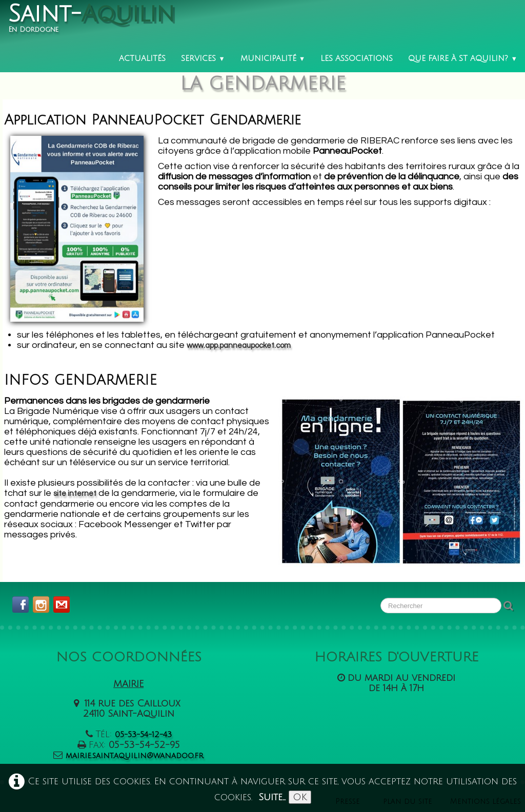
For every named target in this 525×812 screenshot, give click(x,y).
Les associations (357, 58)
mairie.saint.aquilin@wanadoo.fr (135, 756)
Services (203, 58)
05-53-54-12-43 (143, 735)
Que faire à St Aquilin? (463, 58)
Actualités (142, 58)
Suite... (272, 797)
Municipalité (273, 58)
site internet (75, 494)
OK (300, 797)
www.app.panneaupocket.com (239, 343)
